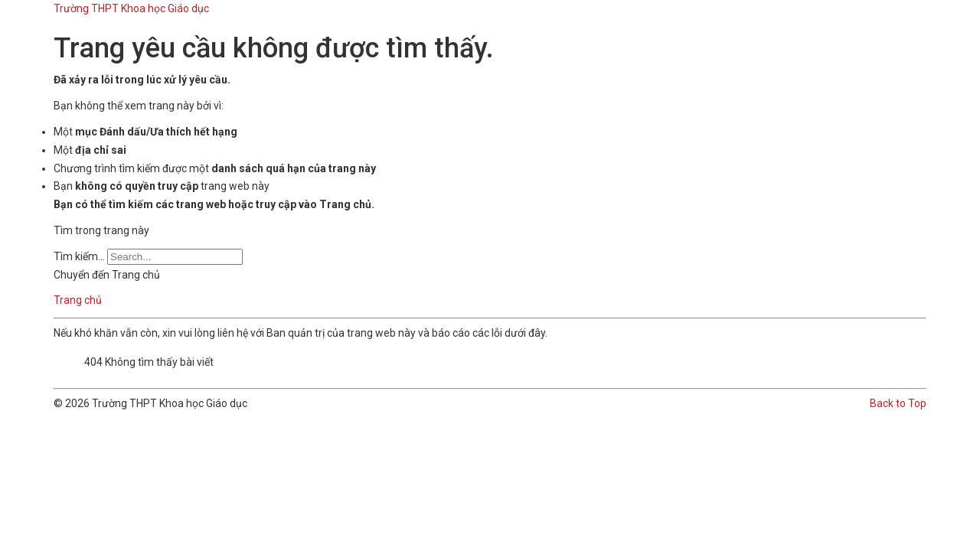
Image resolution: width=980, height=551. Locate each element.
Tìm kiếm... (79, 256)
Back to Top (898, 403)
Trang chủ (78, 300)
